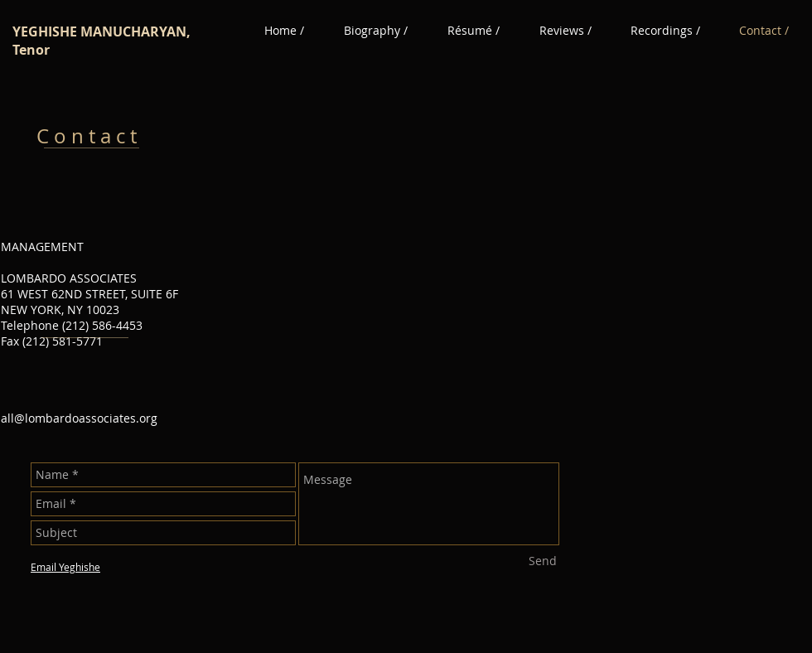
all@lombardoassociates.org (79, 418)
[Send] (543, 561)
